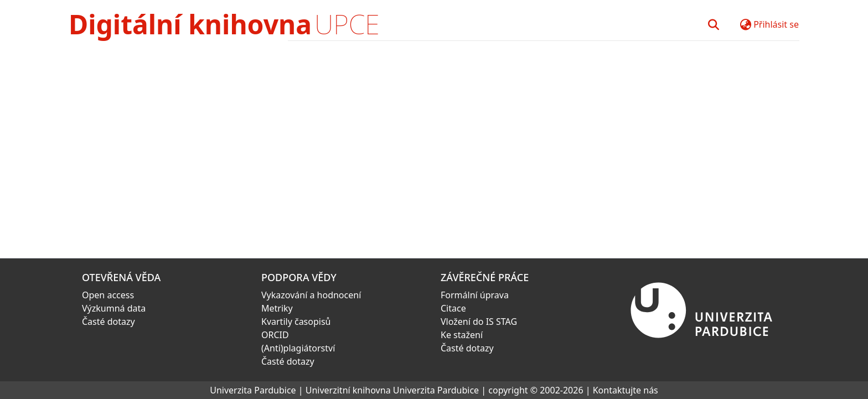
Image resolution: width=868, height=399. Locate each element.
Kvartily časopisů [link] (296, 322)
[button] (713, 24)
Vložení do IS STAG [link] (479, 322)
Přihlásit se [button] (776, 24)
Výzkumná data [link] (114, 308)
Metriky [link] (277, 308)
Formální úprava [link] (475, 295)
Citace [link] (453, 308)
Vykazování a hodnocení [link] (311, 295)
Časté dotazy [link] (108, 322)
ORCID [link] (275, 335)
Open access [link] (108, 295)
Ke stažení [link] (462, 335)
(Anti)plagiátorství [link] (298, 348)
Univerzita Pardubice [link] (253, 390)
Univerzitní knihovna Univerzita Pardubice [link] (392, 390)
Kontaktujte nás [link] (626, 390)
